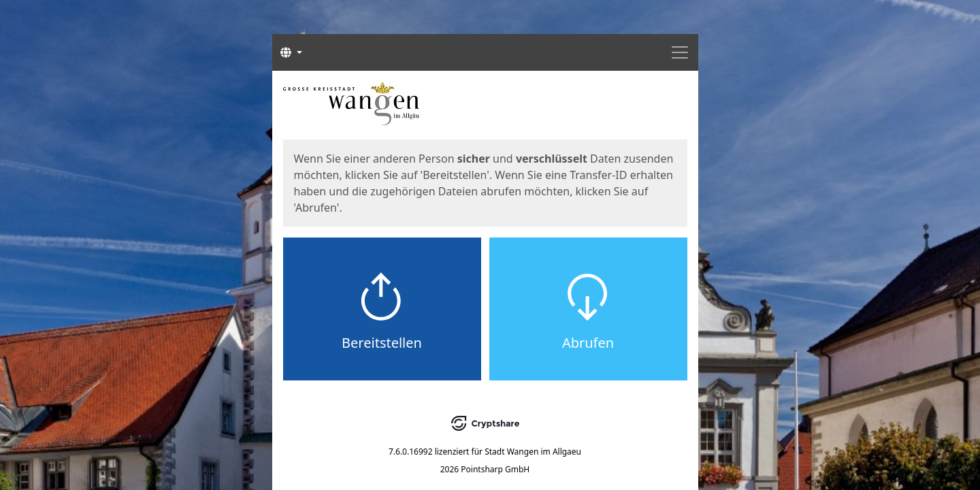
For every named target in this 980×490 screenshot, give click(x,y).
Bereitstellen (382, 343)
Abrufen (588, 343)
